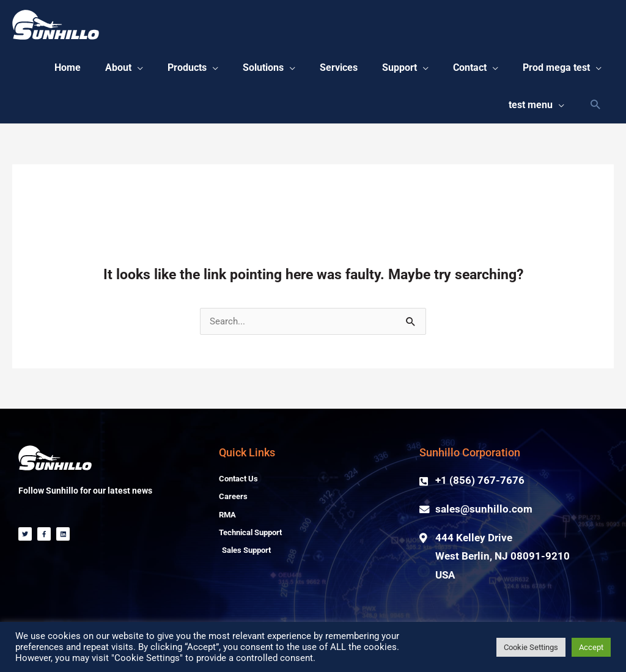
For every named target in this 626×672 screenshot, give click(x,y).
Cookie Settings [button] (531, 647)
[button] (208, 70)
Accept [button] (591, 647)
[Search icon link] (595, 111)
